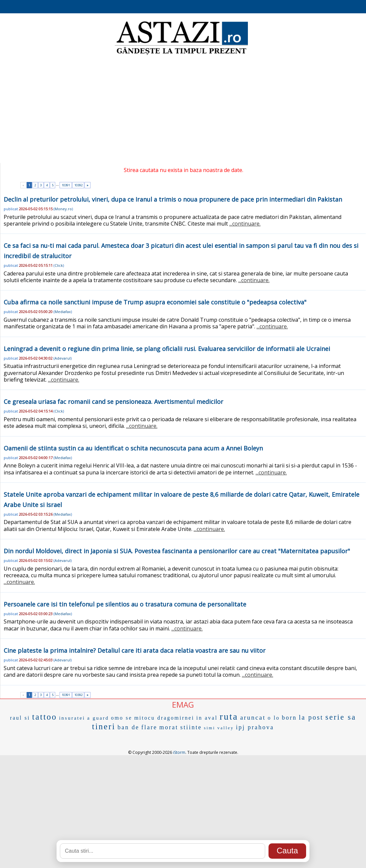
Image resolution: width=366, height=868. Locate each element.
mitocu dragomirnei (164, 718)
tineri (104, 726)
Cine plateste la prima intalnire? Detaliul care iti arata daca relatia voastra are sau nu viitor (135, 650)
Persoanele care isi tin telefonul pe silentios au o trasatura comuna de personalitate (125, 604)
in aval (207, 718)
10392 (78, 185)
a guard (98, 718)
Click (59, 265)
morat (169, 727)
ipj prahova (255, 727)
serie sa (341, 717)
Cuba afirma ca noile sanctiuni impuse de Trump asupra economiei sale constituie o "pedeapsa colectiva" (155, 302)
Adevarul (63, 358)
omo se (122, 718)
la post (311, 717)
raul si (20, 718)
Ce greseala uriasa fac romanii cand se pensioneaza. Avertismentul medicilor (113, 402)
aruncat (253, 717)
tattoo (44, 717)
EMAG (183, 704)
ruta (229, 716)
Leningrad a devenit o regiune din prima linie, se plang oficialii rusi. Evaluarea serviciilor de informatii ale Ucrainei (167, 349)
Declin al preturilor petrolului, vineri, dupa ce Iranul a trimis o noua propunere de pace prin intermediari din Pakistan (173, 199)
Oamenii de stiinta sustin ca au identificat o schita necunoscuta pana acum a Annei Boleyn (133, 448)
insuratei (72, 718)
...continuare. (245, 224)
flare (149, 727)
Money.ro (63, 209)
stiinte (191, 727)
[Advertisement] (183, 110)
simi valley (219, 728)
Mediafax (63, 312)
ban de (128, 727)
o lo (274, 718)
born (289, 718)
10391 (66, 185)
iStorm (179, 752)
